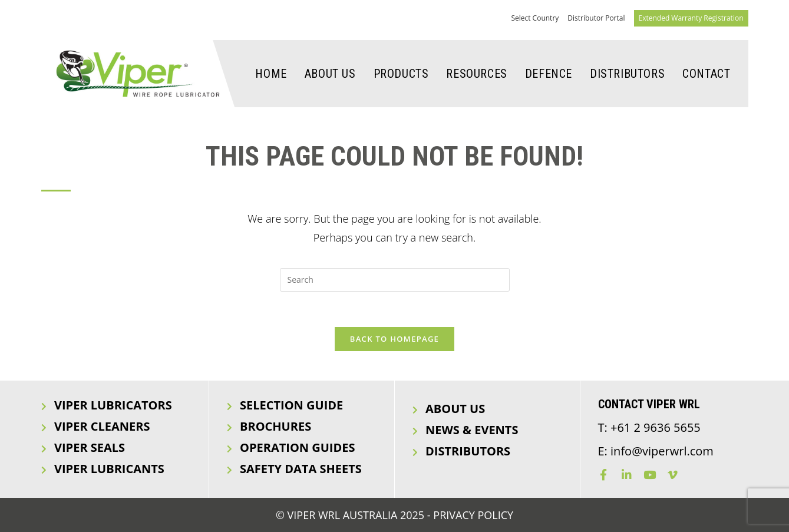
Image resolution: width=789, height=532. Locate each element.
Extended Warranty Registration (691, 18)
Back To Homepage (394, 339)
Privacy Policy (473, 515)
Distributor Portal (596, 18)
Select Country (535, 18)
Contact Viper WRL (649, 404)
